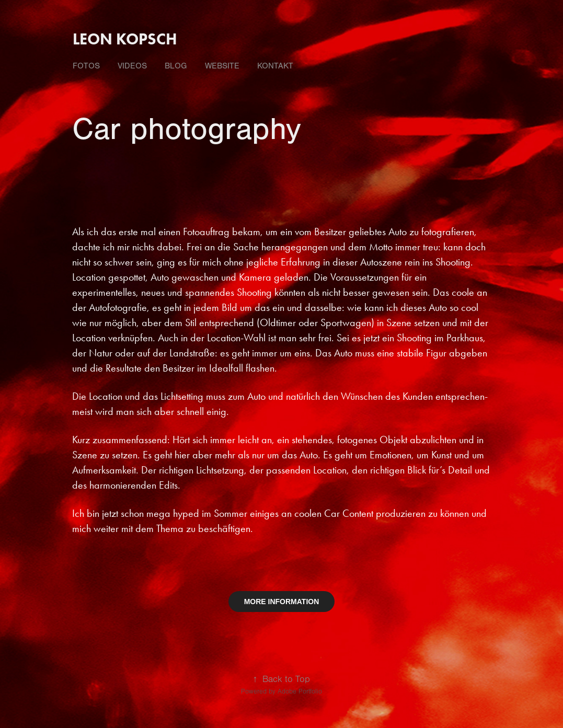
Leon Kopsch (125, 39)
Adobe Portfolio (300, 691)
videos (132, 66)
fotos (86, 66)
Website (222, 66)
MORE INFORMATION (282, 602)
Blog (176, 66)
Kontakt (275, 66)
